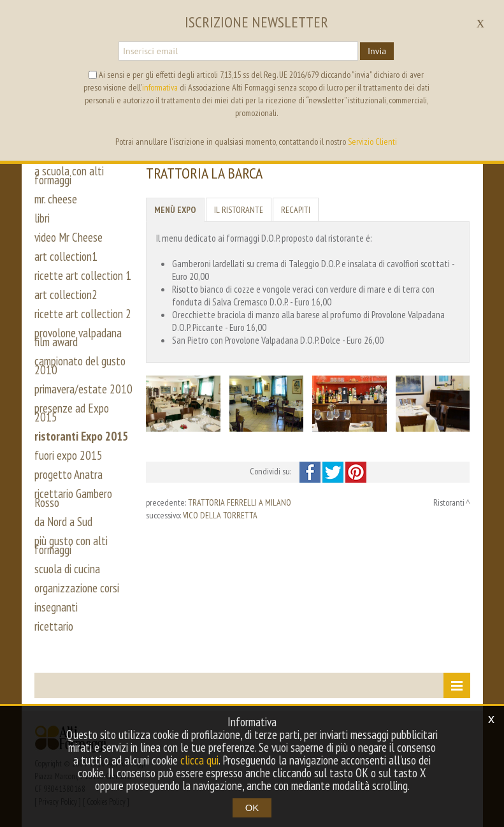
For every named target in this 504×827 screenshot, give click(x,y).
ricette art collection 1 (83, 275)
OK (252, 808)
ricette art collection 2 (83, 314)
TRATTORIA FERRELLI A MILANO (240, 502)
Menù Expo (175, 210)
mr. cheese (56, 199)
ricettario (54, 626)
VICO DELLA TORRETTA (220, 515)
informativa (160, 87)
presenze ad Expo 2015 (72, 413)
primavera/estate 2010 (83, 389)
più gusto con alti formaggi (71, 545)
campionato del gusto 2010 (80, 365)
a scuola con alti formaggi (69, 175)
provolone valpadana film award (78, 337)
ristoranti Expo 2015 (81, 436)
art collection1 (66, 256)
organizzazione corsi (77, 588)
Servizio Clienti (372, 142)
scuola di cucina (67, 569)
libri (42, 218)
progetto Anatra (68, 474)
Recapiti (296, 210)
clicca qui (199, 760)
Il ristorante (239, 210)
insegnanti (56, 607)
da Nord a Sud (63, 522)
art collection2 (66, 295)
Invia (377, 51)
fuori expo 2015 (68, 455)
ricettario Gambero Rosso (73, 498)
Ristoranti (449, 502)
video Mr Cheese (68, 237)
